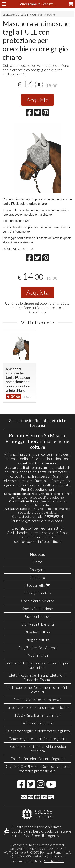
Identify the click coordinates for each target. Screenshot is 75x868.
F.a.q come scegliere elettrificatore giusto (38, 731)
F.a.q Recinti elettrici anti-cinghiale (38, 759)
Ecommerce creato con (38, 861)
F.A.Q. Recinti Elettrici (37, 723)
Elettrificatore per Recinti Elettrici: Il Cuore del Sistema (37, 677)
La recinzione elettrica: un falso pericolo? (38, 707)
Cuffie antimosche (43, 14)
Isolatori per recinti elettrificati (37, 541)
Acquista (37, 100)
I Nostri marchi (37, 655)
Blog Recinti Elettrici (38, 624)
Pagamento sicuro (38, 616)
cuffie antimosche (45, 308)
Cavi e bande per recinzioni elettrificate (37, 533)
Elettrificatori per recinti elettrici (37, 528)
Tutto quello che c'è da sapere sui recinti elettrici (38, 690)
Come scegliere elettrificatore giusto (37, 739)
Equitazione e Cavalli (15, 14)
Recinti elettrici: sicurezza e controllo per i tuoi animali (37, 665)
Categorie (37, 570)
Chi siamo (37, 577)
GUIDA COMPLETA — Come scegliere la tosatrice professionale (37, 769)
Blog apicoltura (37, 640)
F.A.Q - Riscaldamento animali (38, 715)
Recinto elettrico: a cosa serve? (37, 700)
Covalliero (37, 312)
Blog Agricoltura (37, 632)
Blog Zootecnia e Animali (37, 648)
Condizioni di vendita (38, 601)
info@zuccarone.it (52, 856)
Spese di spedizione (37, 609)
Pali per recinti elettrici (37, 537)
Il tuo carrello (37, 585)
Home (37, 562)
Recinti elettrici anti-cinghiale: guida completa (38, 749)
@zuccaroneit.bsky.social (44, 521)
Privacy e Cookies (38, 593)
